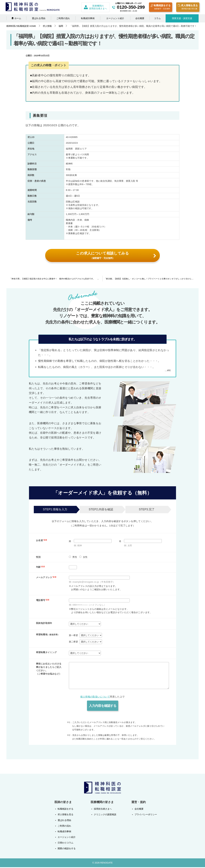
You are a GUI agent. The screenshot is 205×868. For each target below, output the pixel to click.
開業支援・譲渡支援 (182, 18)
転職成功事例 (88, 18)
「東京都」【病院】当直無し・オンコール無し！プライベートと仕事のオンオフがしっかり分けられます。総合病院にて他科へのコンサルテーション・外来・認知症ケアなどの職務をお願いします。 (151, 280)
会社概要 (140, 18)
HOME (21, 26)
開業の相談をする (67, 849)
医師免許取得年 (44, 624)
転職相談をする (161, 7)
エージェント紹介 (115, 18)
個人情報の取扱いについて (95, 698)
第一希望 (73, 636)
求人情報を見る (188, 7)
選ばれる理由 (39, 18)
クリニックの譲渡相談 (105, 815)
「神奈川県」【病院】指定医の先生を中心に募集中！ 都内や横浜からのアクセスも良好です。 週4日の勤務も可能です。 (56, 280)
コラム (157, 18)
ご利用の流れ (63, 18)
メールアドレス (46, 578)
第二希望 (73, 642)
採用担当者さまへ (103, 810)
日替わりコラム (66, 844)
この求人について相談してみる (116, 255)
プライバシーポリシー (146, 815)
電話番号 (43, 601)
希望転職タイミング (46, 653)
